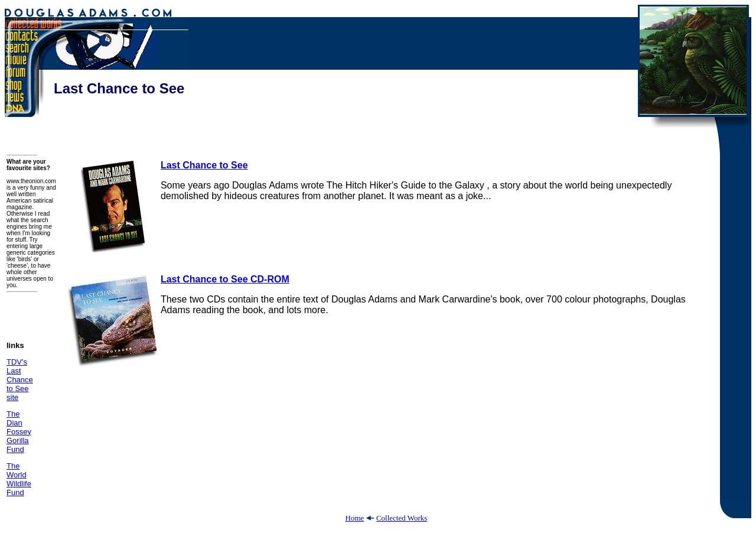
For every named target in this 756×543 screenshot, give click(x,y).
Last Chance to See (204, 165)
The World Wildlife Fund (19, 479)
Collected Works (402, 518)
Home (355, 518)
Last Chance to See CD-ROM (225, 279)
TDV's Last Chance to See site (20, 380)
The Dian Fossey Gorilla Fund (19, 432)
